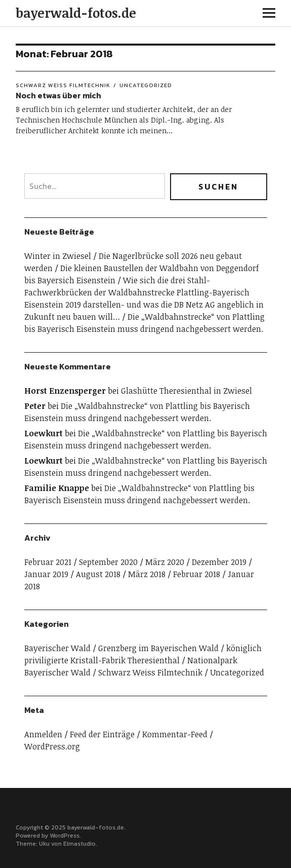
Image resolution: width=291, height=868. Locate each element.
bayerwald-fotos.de (76, 13)
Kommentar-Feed (175, 734)
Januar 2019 (46, 574)
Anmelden (43, 734)
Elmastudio (79, 844)
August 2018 (98, 574)
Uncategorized (146, 85)
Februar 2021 (48, 562)
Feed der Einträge (102, 734)
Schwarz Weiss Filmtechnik (63, 85)
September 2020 (108, 562)
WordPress (65, 836)
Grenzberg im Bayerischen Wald (158, 648)
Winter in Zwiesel (58, 256)
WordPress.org (52, 746)
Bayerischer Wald (57, 648)
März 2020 (165, 562)
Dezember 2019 (219, 562)
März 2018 (147, 574)
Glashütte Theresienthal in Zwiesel (186, 391)
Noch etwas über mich (58, 95)
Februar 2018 (197, 574)
